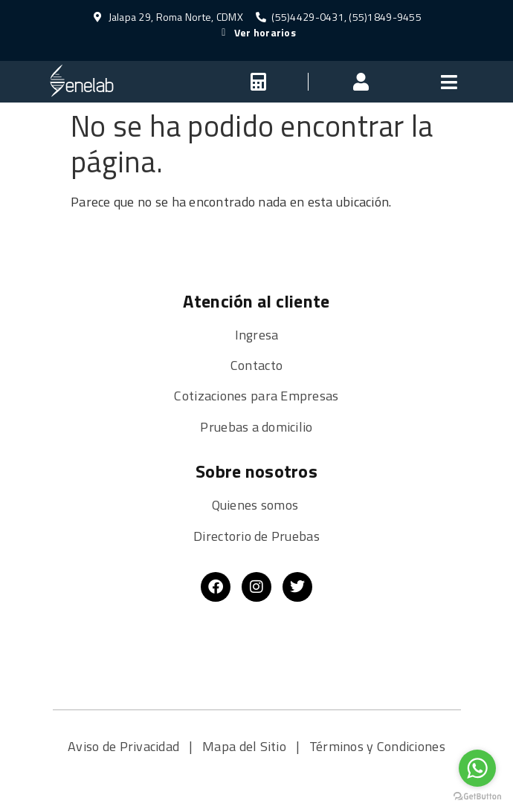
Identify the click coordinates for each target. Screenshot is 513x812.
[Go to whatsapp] (477, 768)
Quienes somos (257, 505)
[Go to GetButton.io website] (477, 797)
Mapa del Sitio (246, 746)
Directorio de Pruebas (256, 536)
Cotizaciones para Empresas (256, 396)
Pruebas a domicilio (256, 427)
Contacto (256, 365)
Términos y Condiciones (377, 746)
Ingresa (257, 335)
